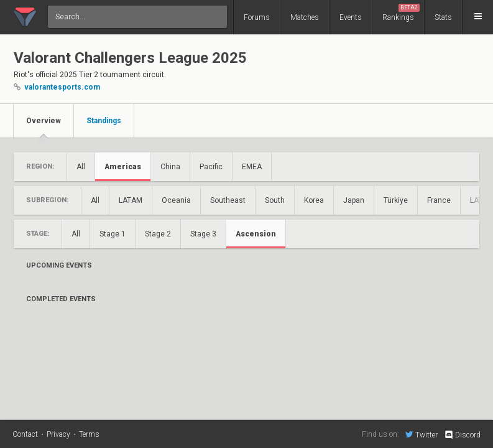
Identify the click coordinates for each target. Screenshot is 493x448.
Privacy (58, 434)
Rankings (401, 13)
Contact (25, 434)
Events (351, 17)
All (81, 167)
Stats (443, 17)
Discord (462, 435)
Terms (89, 434)
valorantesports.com (62, 87)
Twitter (422, 434)
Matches (305, 17)
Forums (257, 17)
